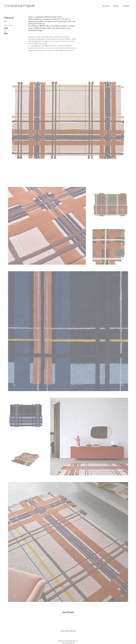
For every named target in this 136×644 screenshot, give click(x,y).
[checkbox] (14, 175)
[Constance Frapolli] (19, 6)
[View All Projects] (68, 612)
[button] (123, 175)
